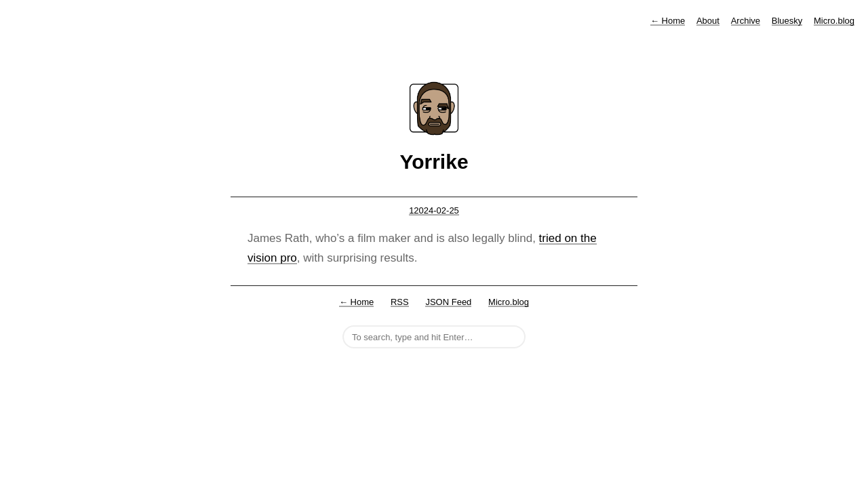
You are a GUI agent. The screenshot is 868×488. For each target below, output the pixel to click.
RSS (400, 302)
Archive (746, 21)
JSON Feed (448, 302)
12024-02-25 (434, 210)
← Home (356, 302)
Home (668, 21)
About (708, 21)
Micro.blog (834, 21)
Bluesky (787, 21)
